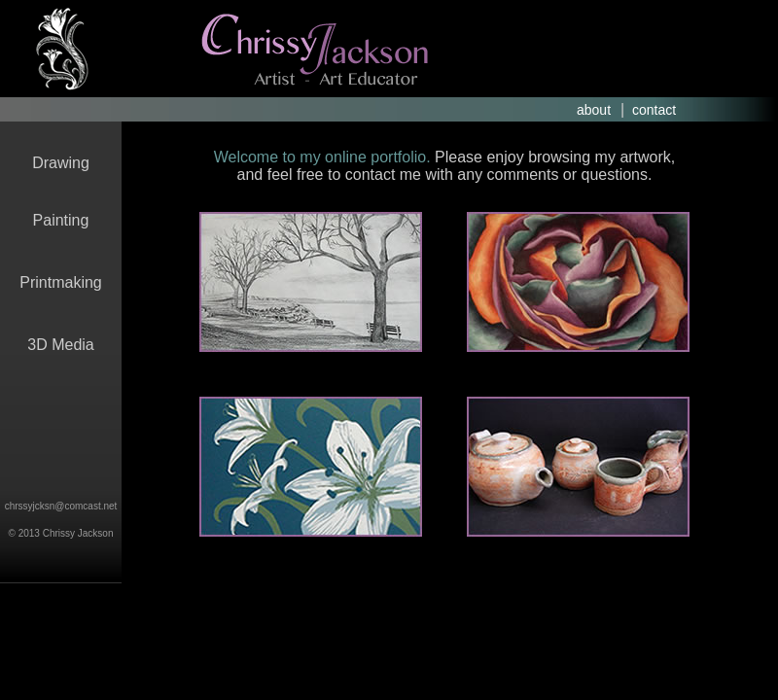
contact (654, 110)
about (594, 110)
